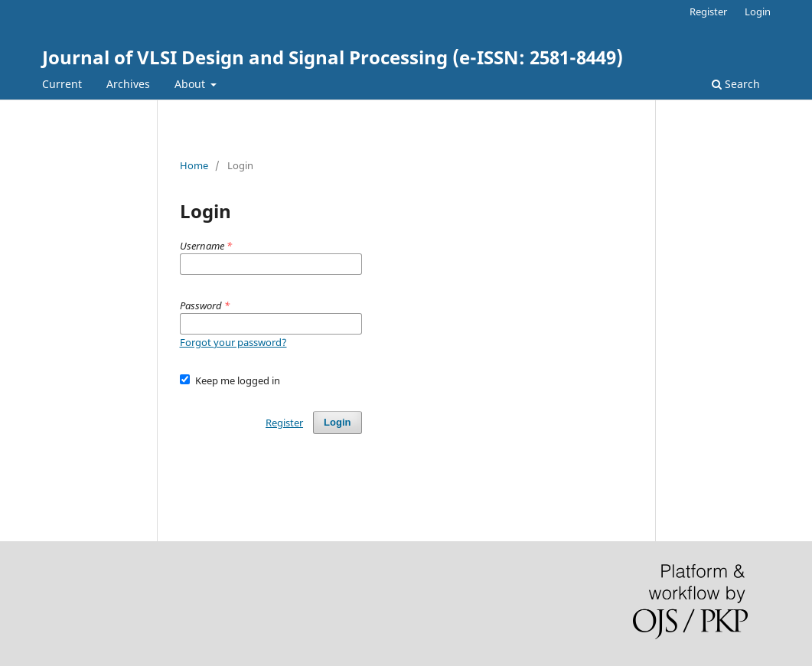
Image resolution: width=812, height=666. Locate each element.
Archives (128, 84)
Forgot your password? (233, 342)
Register (708, 11)
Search (736, 84)
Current (62, 84)
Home (194, 165)
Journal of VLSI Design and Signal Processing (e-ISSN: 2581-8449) (333, 57)
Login (758, 11)
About (191, 84)
